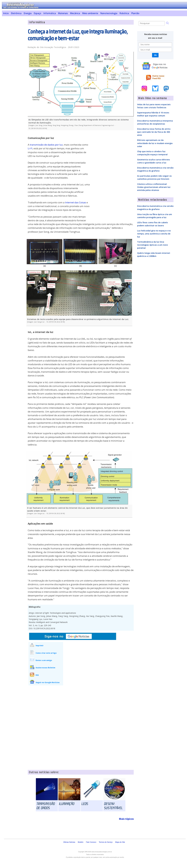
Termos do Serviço (106, 842)
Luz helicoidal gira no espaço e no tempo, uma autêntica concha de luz (154, 234)
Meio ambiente (90, 13)
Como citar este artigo (46, 653)
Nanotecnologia (109, 13)
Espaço (37, 13)
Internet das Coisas (76, 202)
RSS (37, 675)
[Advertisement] (14, 61)
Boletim (81, 842)
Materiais (63, 13)
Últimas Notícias (69, 842)
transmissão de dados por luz (46, 145)
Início (6, 13)
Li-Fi (30, 148)
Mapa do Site (120, 842)
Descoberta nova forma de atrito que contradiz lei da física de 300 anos (154, 132)
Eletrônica (16, 13)
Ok (155, 55)
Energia (28, 13)
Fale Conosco (91, 842)
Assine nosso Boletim (45, 668)
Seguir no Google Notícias (48, 682)
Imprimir (40, 645)
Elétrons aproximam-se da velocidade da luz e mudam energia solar (155, 143)
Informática (50, 13)
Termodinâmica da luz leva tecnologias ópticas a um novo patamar (152, 245)
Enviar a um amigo (44, 660)
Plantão (135, 13)
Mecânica (75, 13)
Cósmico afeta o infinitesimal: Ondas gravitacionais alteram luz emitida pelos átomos (154, 187)
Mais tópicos (126, 819)
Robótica (124, 13)
